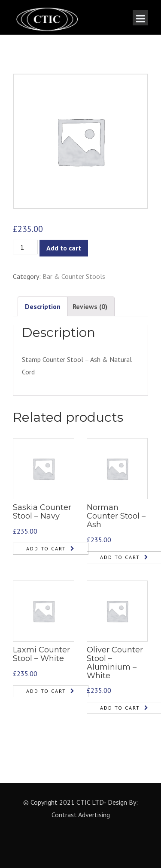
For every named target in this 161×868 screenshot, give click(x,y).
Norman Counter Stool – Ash (116, 516)
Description (43, 306)
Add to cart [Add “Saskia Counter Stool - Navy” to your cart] (46, 548)
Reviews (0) (90, 306)
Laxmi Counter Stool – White (41, 654)
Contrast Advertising (81, 815)
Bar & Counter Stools (74, 276)
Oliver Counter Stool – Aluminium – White (115, 663)
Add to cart (64, 248)
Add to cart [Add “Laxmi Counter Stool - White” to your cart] (46, 691)
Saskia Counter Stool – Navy (42, 512)
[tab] (43, 307)
